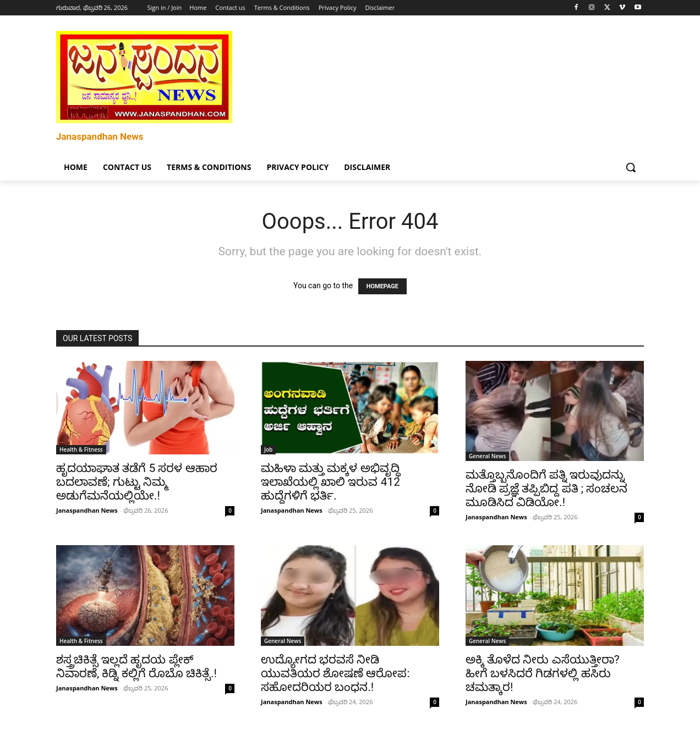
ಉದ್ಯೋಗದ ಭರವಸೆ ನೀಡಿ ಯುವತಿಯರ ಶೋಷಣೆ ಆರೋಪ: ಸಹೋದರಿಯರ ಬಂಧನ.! (335, 673)
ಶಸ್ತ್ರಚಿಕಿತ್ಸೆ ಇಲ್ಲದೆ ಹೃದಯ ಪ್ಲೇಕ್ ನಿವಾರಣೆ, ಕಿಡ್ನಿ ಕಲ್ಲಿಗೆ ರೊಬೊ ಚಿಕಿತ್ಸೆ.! (136, 666)
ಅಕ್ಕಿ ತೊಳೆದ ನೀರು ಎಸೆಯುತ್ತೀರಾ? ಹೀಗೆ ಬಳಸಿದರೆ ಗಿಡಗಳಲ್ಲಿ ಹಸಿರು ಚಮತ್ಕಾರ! (543, 673)
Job (268, 449)
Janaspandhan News (87, 510)
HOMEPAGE (382, 286)
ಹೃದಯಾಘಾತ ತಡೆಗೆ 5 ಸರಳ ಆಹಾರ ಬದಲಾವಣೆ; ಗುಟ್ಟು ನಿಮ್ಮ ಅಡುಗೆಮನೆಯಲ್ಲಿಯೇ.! (137, 482)
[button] (631, 167)
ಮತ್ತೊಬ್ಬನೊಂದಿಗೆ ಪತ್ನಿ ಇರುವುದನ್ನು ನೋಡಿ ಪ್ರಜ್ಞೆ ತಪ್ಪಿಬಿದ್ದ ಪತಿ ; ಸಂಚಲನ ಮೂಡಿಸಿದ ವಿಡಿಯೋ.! (547, 489)
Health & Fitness (81, 449)
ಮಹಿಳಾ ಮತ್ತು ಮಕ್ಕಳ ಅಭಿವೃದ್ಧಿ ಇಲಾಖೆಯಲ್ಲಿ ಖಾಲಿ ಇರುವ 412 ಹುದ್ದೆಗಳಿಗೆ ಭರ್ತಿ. (330, 482)
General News (487, 456)
